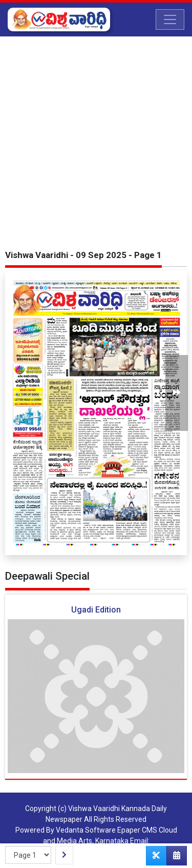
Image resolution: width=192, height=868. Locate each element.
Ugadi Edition (96, 610)
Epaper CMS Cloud (147, 830)
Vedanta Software (86, 830)
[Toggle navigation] (170, 19)
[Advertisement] (96, 138)
